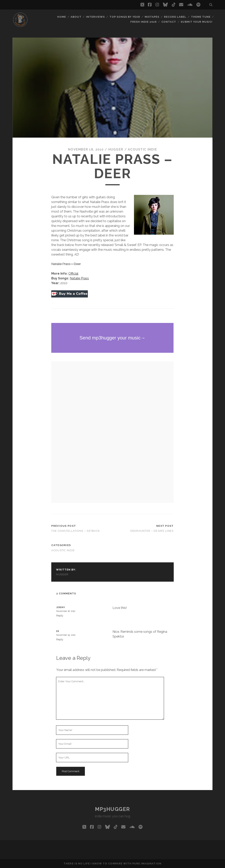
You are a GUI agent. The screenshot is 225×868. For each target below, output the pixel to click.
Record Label (175, 17)
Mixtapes (152, 17)
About (76, 17)
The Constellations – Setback (76, 531)
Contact (169, 22)
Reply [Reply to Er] (60, 639)
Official (73, 274)
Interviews (95, 17)
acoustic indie (142, 149)
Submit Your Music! (197, 22)
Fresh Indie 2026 (144, 22)
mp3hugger (112, 809)
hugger (116, 149)
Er (58, 631)
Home (62, 17)
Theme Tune (201, 17)
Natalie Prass (79, 278)
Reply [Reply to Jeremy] (60, 616)
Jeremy (61, 607)
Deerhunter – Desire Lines (152, 531)
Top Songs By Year (125, 17)
